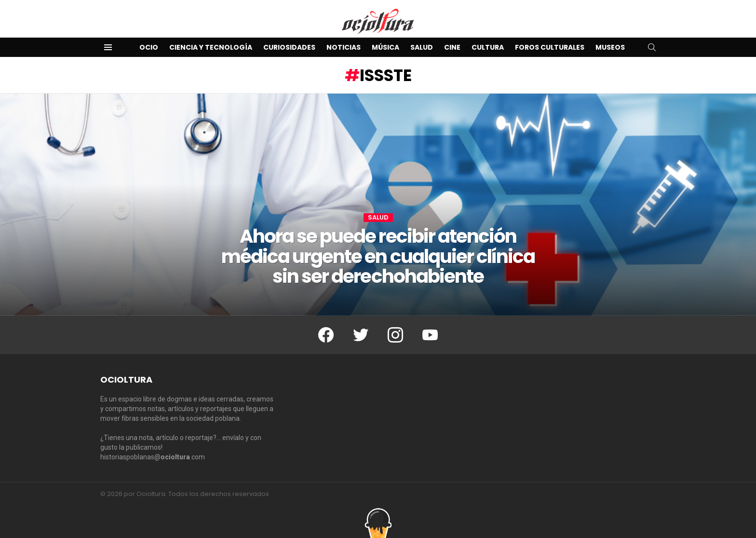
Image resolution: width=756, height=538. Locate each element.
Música (385, 47)
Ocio (149, 47)
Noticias (344, 47)
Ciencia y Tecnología (211, 47)
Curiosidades (289, 47)
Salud (422, 47)
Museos (610, 47)
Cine (452, 47)
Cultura (488, 47)
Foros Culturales (550, 47)
